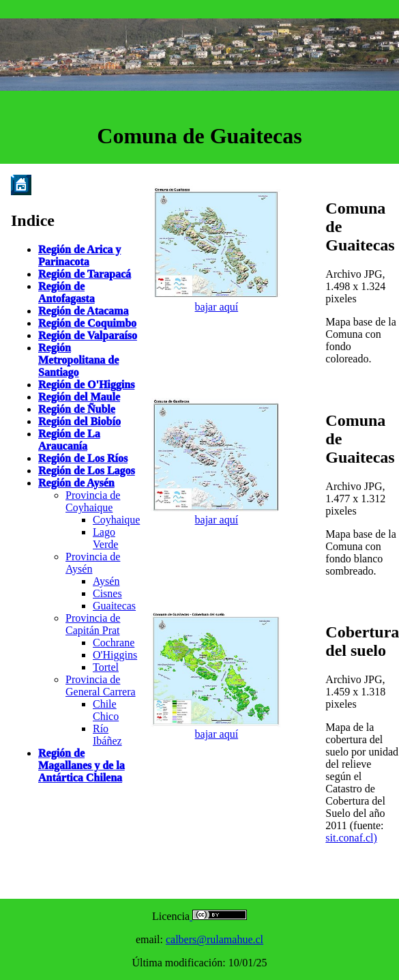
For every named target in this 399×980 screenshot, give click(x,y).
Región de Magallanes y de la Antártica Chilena (82, 765)
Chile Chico (106, 710)
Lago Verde (105, 538)
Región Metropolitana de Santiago (78, 360)
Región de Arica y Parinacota (79, 256)
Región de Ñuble (77, 409)
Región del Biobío (79, 421)
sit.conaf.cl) (351, 838)
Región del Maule (79, 397)
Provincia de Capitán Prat (93, 624)
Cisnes (107, 593)
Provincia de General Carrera (101, 686)
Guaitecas (114, 606)
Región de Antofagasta (66, 292)
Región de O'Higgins (86, 385)
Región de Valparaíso (88, 335)
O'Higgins (115, 655)
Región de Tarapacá (85, 274)
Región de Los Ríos (83, 458)
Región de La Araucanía (69, 440)
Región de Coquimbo (87, 323)
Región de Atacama (83, 311)
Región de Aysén (76, 483)
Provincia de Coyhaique (93, 501)
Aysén (106, 581)
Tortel (106, 667)
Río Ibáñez (107, 735)
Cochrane (114, 643)
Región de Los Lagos (87, 471)
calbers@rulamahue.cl (215, 939)
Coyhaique (116, 520)
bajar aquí (217, 307)
